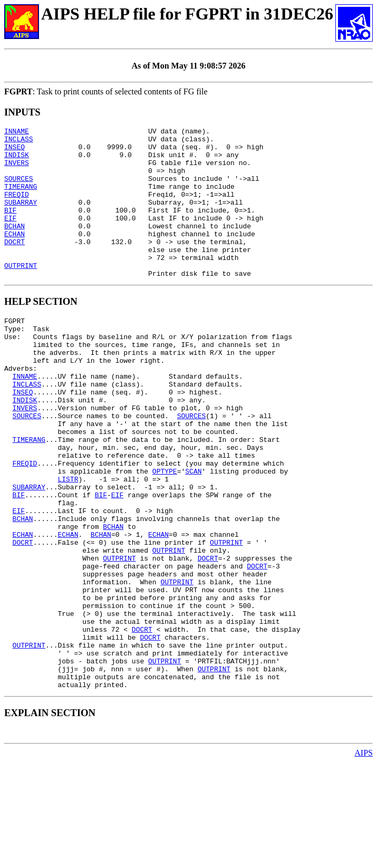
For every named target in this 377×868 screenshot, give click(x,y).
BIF (10, 227)
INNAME (17, 132)
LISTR (68, 542)
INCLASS (19, 142)
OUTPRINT (21, 294)
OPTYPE (165, 533)
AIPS (364, 859)
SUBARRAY (21, 218)
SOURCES (19, 189)
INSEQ (14, 151)
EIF (10, 237)
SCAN (193, 533)
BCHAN (14, 246)
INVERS (17, 170)
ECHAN (14, 256)
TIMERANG (21, 199)
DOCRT (14, 265)
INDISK (17, 161)
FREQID (17, 208)
